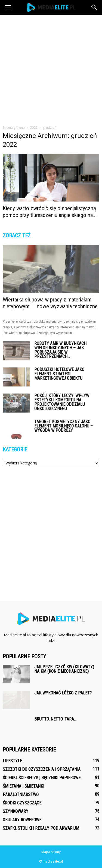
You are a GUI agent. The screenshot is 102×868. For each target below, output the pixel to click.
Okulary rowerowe (22, 820)
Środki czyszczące (22, 803)
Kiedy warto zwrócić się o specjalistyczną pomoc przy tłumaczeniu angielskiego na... (50, 212)
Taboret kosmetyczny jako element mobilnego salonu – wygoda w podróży (64, 426)
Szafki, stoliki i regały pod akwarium (41, 828)
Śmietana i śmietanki (23, 786)
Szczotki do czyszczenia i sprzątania (42, 769)
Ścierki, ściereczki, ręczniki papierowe (42, 778)
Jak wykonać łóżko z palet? (63, 693)
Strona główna (14, 128)
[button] (94, 7)
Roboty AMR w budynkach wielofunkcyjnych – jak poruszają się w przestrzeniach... (60, 350)
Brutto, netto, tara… (55, 719)
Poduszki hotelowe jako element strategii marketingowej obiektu (59, 374)
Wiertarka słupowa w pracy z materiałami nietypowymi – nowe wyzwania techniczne (50, 303)
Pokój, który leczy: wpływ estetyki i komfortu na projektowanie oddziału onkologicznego (62, 402)
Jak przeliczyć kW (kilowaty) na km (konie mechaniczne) (64, 669)
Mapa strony (51, 852)
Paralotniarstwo (21, 795)
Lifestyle (12, 761)
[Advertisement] (51, 68)
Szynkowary (16, 811)
